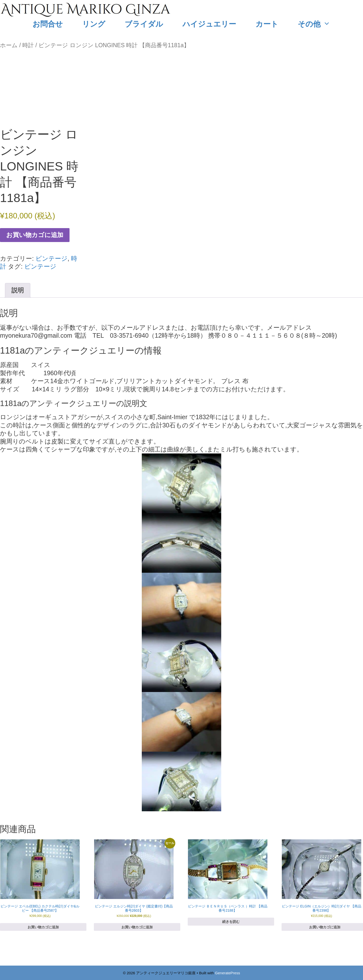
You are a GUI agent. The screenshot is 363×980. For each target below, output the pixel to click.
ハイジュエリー (209, 24)
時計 (28, 45)
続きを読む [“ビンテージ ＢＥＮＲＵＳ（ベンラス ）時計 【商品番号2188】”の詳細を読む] (231, 922)
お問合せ (48, 24)
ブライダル (144, 24)
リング (94, 24)
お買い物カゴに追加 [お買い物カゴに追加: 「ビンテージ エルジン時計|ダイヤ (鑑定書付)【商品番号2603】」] (137, 927)
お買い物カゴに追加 (35, 235)
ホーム (9, 45)
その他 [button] (319, 24)
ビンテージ (52, 258)
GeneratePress (228, 973)
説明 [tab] (18, 290)
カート (267, 24)
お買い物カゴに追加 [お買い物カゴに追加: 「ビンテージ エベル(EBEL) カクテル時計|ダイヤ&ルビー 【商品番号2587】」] (43, 927)
